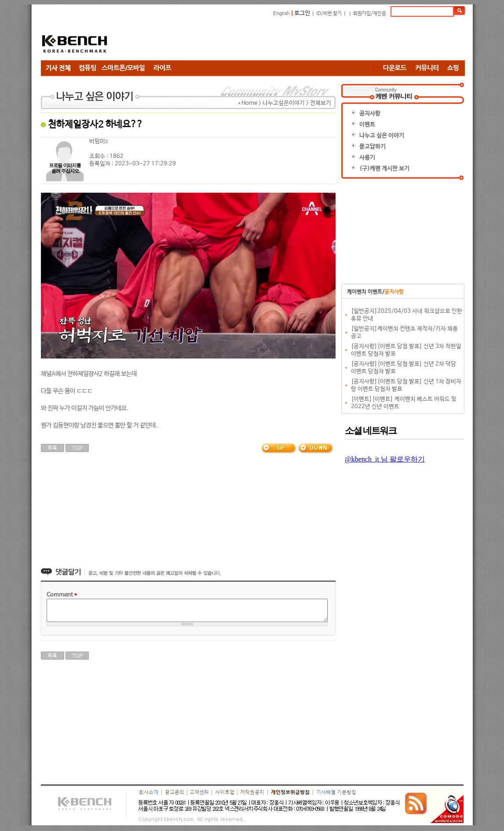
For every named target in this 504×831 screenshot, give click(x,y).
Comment (62, 595)
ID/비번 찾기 (329, 14)
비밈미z (99, 141)
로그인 (302, 13)
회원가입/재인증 (370, 14)
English (281, 14)
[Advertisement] (305, 38)
